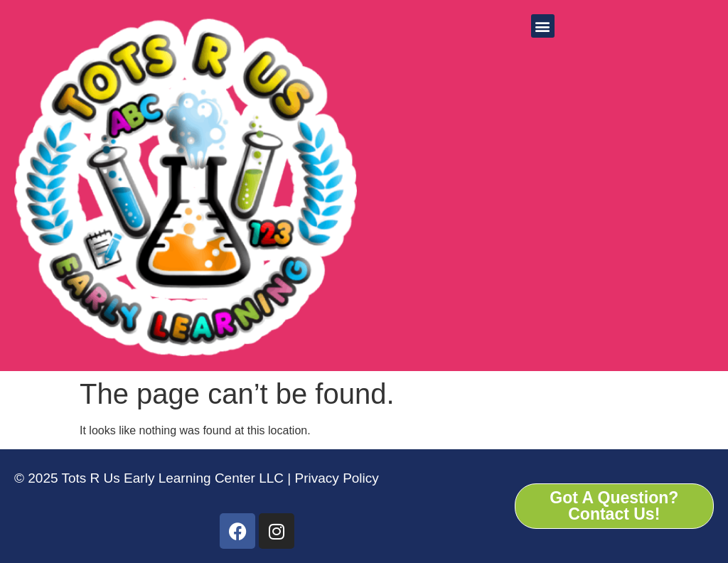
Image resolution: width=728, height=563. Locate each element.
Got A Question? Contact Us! (614, 506)
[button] (543, 26)
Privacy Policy (335, 478)
